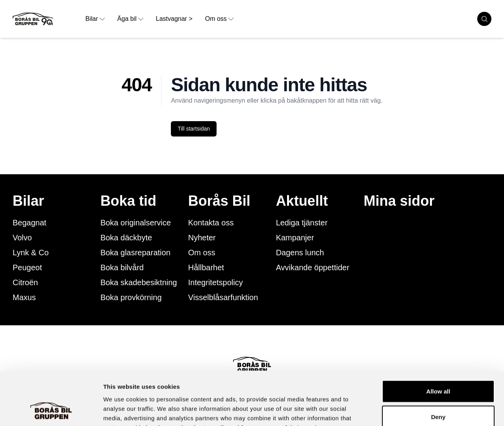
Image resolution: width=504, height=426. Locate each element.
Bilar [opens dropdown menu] (95, 19)
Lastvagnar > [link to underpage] (174, 19)
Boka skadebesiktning (139, 282)
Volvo (22, 238)
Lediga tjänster (302, 223)
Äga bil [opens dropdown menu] (130, 19)
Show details (413, 410)
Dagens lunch (300, 253)
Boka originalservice (136, 223)
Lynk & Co (31, 253)
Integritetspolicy (216, 282)
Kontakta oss (211, 223)
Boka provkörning (131, 297)
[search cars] (484, 19)
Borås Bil (219, 201)
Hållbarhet (206, 267)
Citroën (25, 282)
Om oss (202, 253)
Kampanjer (295, 238)
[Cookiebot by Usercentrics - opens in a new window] (51, 411)
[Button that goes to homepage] (46, 19)
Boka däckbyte (126, 238)
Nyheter (202, 238)
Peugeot (27, 267)
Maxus (24, 297)
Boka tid (128, 201)
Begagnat (30, 223)
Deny (438, 368)
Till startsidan (194, 129)
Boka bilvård (122, 267)
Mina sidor (399, 201)
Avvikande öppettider (313, 267)
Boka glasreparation (135, 253)
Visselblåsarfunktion (223, 297)
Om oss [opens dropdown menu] (219, 19)
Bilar (28, 201)
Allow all (438, 342)
